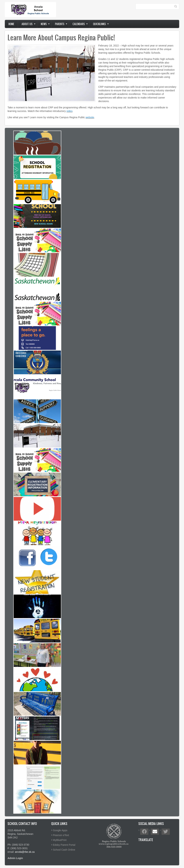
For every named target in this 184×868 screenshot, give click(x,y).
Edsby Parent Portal (64, 845)
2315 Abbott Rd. (17, 830)
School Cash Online (64, 850)
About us (27, 24)
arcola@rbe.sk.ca (25, 852)
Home (11, 24)
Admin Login (15, 858)
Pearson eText (61, 835)
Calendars (79, 24)
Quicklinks (99, 24)
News (44, 24)
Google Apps (60, 830)
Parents (60, 24)
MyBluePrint (60, 840)
